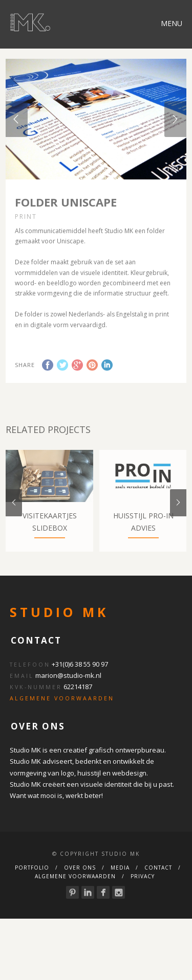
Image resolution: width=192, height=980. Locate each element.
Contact (158, 892)
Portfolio (32, 892)
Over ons (80, 892)
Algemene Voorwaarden (75, 900)
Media (120, 892)
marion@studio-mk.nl (68, 700)
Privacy (143, 900)
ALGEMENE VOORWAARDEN (62, 723)
